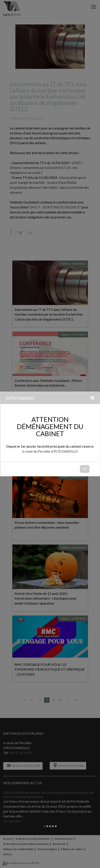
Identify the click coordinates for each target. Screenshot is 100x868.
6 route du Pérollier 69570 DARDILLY (50, 451)
